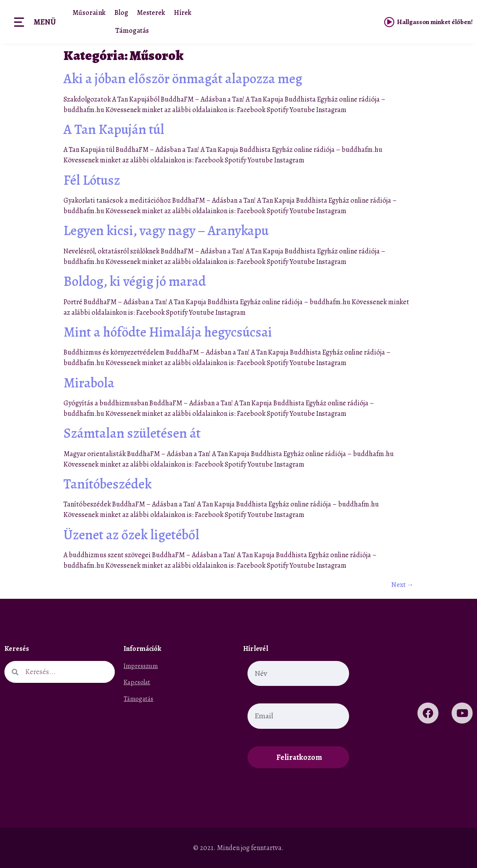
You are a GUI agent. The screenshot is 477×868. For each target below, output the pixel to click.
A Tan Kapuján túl (114, 129)
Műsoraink (89, 13)
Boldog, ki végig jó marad (135, 281)
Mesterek (151, 13)
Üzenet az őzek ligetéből (131, 535)
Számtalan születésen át (132, 433)
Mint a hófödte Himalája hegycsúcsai (168, 332)
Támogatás (132, 31)
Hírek (183, 13)
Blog (121, 13)
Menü (45, 22)
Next (403, 585)
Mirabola (89, 383)
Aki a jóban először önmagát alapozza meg (183, 79)
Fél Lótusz (92, 180)
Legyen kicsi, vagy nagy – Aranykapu (166, 230)
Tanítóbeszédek (108, 484)
